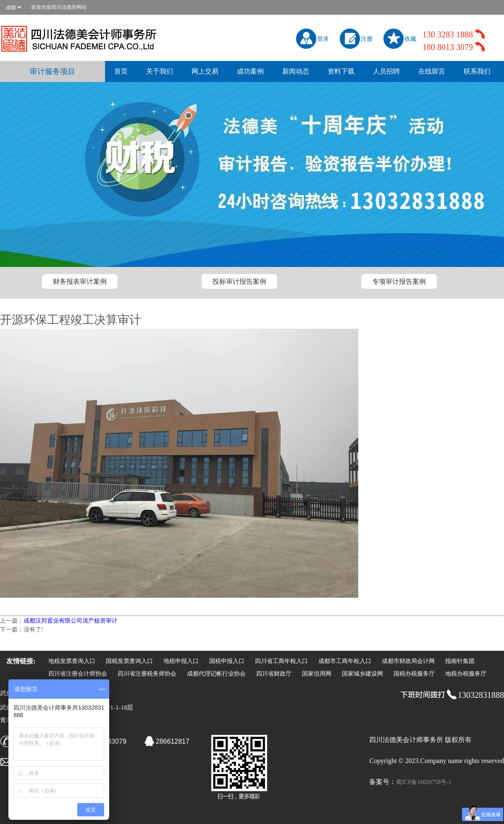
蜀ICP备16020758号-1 (424, 782)
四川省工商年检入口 (281, 661)
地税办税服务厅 (466, 674)
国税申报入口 (227, 661)
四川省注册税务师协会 (147, 674)
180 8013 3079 (448, 47)
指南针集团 (460, 661)
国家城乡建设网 (362, 674)
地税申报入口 (181, 661)
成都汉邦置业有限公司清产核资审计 (71, 621)
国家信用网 (317, 674)
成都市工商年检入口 (345, 661)
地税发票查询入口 (72, 661)
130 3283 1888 (448, 34)
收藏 (410, 39)
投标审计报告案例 (239, 281)
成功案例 (250, 71)
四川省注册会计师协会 (78, 674)
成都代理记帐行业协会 (216, 674)
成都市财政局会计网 (408, 661)
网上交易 (205, 71)
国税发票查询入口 (129, 661)
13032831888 (481, 695)
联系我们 (477, 71)
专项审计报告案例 (399, 281)
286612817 (173, 741)
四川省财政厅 (274, 674)
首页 (121, 71)
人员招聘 (386, 71)
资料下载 (341, 71)
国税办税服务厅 (414, 674)
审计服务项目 (52, 71)
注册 (367, 39)
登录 (323, 39)
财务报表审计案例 (80, 281)
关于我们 (160, 71)
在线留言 (432, 71)
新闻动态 (296, 71)
